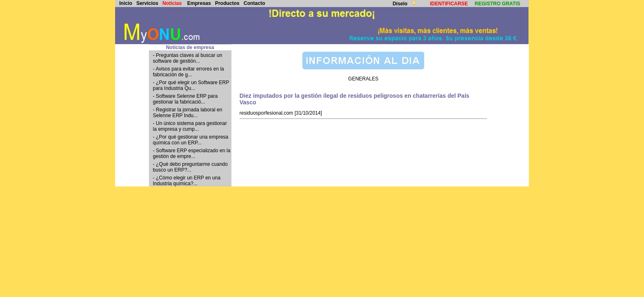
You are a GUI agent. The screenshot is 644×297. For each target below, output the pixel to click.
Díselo (401, 4)
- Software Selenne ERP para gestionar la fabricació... (185, 99)
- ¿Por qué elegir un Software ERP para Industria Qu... (191, 85)
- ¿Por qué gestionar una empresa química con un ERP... (191, 140)
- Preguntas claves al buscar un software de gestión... (188, 58)
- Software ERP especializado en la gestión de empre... (192, 153)
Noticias (172, 3)
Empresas (199, 3)
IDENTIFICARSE (449, 4)
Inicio (126, 3)
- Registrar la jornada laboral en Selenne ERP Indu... (188, 113)
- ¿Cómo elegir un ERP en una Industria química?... (187, 181)
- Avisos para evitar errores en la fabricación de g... (189, 72)
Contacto (255, 3)
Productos (227, 3)
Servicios (147, 3)
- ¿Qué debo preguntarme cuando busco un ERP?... (190, 167)
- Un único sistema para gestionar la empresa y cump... (190, 126)
